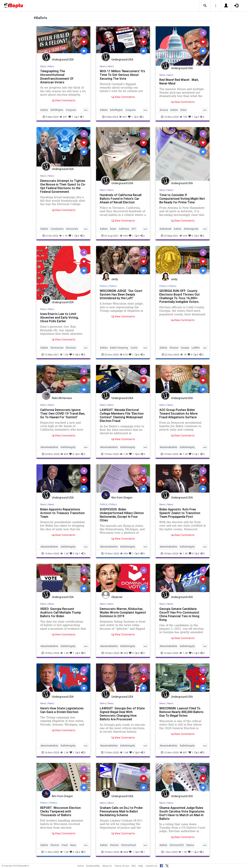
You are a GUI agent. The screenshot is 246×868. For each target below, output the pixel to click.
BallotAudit (166, 229)
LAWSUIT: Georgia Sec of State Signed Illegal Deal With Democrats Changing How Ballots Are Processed (122, 714)
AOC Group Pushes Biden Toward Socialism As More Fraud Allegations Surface (178, 413)
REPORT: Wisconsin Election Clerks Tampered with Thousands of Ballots (60, 811)
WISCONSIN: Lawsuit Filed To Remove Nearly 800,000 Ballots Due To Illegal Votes (181, 712)
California (124, 229)
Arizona (164, 110)
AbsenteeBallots (49, 447)
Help (141, 866)
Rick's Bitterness (62, 398)
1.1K (63, 236)
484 (124, 852)
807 (184, 752)
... (86, 110)
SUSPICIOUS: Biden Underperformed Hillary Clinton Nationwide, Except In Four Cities (122, 515)
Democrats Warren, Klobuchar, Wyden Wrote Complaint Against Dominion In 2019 (123, 612)
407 (123, 117)
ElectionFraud (129, 845)
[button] (205, 6)
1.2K (184, 454)
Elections (71, 348)
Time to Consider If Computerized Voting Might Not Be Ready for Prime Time (182, 199)
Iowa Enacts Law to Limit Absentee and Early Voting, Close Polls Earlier (59, 317)
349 (124, 553)
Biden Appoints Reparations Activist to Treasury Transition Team (62, 513)
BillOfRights (57, 110)
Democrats (72, 229)
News (43, 66)
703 (184, 117)
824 (64, 454)
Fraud (65, 845)
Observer (117, 597)
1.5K (64, 354)
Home (81, 866)
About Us (107, 866)
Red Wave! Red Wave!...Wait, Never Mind (179, 82)
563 (124, 653)
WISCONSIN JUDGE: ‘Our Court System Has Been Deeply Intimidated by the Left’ (121, 294)
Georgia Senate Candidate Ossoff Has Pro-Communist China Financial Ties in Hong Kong (179, 614)
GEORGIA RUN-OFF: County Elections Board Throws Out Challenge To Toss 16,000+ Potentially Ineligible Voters (180, 296)
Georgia (185, 348)
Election (174, 348)
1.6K (124, 752)
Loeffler (196, 348)
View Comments (64, 100)
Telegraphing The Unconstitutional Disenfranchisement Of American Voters (57, 77)
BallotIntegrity (68, 447)
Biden (184, 110)
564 (183, 236)
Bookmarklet (93, 866)
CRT (134, 229)
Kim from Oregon (122, 498)
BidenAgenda (191, 229)
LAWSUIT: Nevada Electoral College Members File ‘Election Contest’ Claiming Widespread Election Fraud (122, 415)
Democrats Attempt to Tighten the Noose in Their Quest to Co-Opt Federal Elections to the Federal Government (63, 186)
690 (124, 236)
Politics (104, 286)
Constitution (57, 229)
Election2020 (177, 845)
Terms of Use (122, 866)
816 (124, 354)
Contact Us (151, 866)
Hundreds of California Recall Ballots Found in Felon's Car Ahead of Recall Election (121, 199)
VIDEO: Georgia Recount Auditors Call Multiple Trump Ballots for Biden (61, 612)
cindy (115, 279)
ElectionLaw (57, 348)
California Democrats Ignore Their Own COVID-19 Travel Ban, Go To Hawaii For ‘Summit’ (63, 413)
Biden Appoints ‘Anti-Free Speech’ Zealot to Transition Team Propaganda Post (180, 513)
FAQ (134, 866)
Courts (134, 348)
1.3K (124, 454)
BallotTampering (119, 348)
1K (183, 354)
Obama (190, 845)
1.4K (184, 653)
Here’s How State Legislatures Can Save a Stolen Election (62, 710)
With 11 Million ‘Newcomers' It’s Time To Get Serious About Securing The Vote (122, 75)
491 (64, 117)
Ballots (44, 110)
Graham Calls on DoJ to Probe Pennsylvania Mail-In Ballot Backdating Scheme (121, 811)
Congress (71, 110)
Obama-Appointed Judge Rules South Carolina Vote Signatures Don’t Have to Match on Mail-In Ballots (182, 813)
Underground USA (63, 60)
